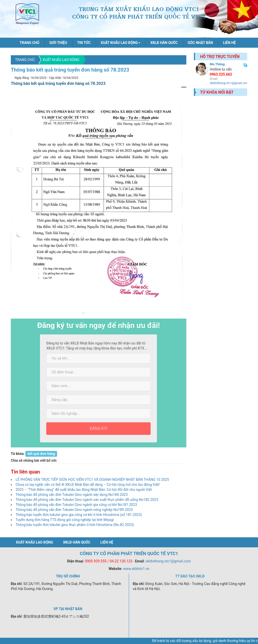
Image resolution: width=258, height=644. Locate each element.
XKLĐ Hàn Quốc (164, 43)
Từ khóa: (18, 454)
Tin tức (84, 43)
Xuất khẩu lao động (61, 60)
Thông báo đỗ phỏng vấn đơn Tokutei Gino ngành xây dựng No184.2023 (72, 495)
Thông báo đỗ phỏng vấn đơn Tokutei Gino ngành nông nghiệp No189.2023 (74, 510)
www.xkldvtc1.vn (136, 569)
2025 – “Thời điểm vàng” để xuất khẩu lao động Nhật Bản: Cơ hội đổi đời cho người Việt (84, 490)
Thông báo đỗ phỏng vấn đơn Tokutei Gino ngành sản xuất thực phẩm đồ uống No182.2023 (87, 500)
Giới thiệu (58, 43)
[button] (120, 43)
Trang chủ (29, 43)
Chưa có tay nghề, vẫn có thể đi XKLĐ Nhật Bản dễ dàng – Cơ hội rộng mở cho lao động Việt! (88, 485)
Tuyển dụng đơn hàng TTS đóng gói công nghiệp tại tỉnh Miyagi (65, 520)
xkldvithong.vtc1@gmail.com (229, 83)
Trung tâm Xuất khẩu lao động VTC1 (27, 15)
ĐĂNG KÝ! (99, 428)
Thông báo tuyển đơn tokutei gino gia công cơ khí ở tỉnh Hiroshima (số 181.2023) (79, 515)
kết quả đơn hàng (41, 454)
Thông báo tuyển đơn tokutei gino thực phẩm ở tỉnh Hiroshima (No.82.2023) (75, 525)
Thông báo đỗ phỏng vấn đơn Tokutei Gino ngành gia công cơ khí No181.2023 (76, 505)
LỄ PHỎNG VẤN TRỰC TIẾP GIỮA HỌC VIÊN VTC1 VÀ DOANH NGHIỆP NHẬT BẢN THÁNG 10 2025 (92, 480)
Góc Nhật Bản (200, 43)
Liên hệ (229, 43)
